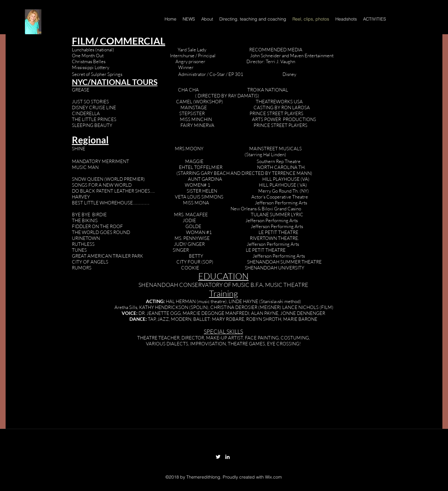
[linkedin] (227, 457)
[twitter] (218, 457)
